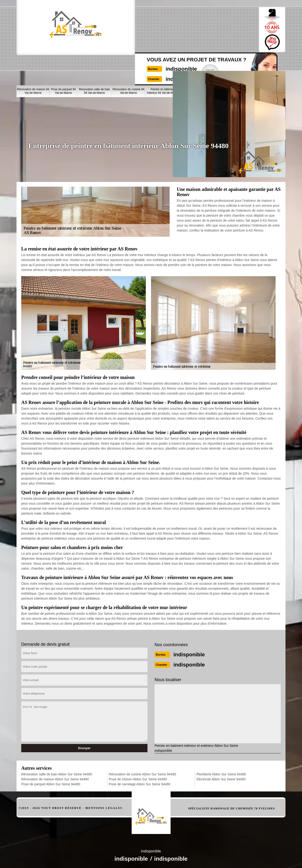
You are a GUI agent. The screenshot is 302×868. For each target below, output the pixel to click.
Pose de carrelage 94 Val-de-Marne (222, 64)
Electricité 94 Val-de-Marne (273, 64)
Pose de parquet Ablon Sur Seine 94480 (51, 783)
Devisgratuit (175, 29)
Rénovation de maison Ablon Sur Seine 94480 (55, 778)
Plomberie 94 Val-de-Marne (249, 64)
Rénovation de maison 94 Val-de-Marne (33, 64)
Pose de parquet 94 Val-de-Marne (63, 64)
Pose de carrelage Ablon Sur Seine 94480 (140, 783)
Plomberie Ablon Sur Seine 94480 (221, 773)
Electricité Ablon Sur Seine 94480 (221, 778)
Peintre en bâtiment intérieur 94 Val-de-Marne (163, 64)
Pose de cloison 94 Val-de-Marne (194, 64)
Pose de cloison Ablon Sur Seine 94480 (138, 778)
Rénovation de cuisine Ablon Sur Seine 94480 (142, 773)
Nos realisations (228, 47)
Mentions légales (104, 807)
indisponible (141, 25)
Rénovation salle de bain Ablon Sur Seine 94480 (57, 773)
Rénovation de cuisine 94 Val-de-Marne (128, 64)
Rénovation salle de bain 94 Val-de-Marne (94, 64)
